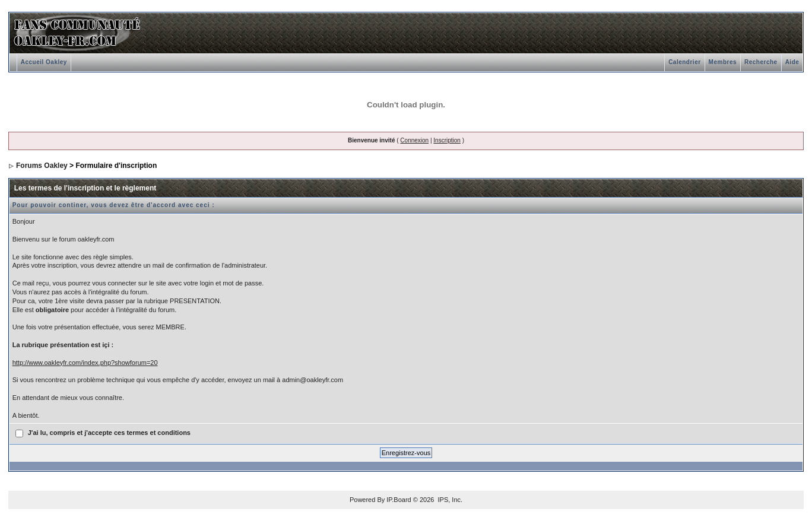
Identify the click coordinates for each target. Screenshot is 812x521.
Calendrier (684, 62)
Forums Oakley (42, 166)
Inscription (447, 140)
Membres (723, 62)
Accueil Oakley (44, 62)
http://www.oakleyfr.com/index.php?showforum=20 (85, 363)
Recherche (761, 62)
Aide (792, 62)
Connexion (414, 140)
